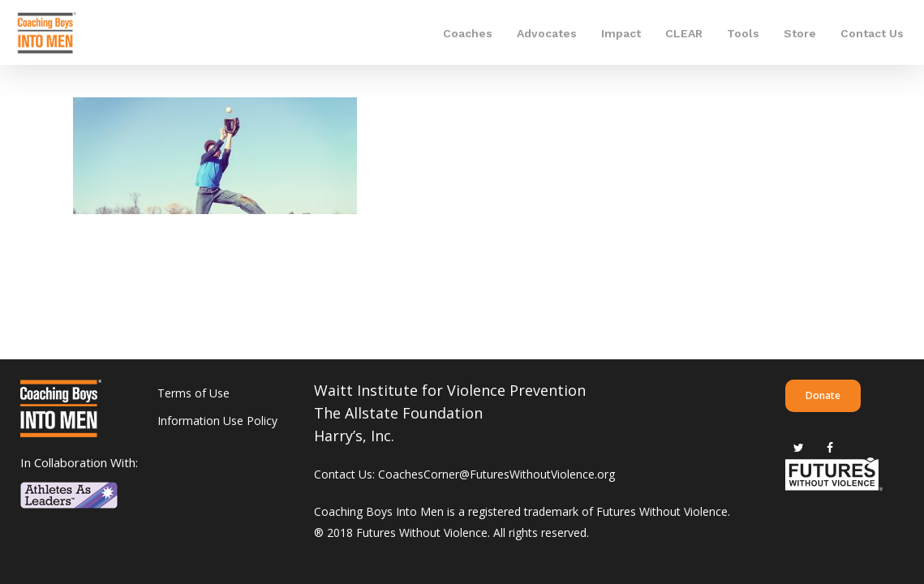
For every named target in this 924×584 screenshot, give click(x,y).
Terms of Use (193, 393)
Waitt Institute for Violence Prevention (450, 390)
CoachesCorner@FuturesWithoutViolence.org (496, 474)
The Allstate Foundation (398, 413)
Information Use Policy (217, 421)
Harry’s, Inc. (354, 436)
